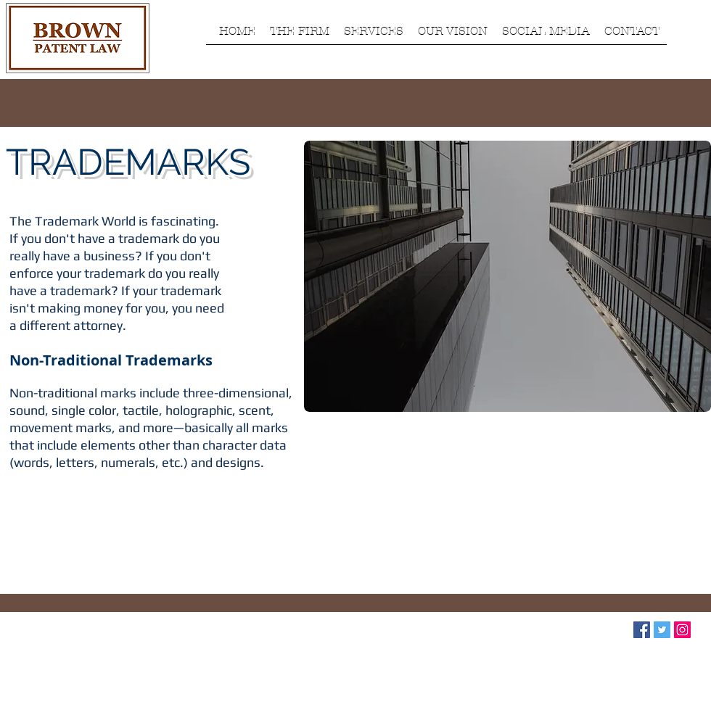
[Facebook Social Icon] (642, 630)
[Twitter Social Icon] (662, 630)
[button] (300, 36)
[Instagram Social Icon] (682, 630)
